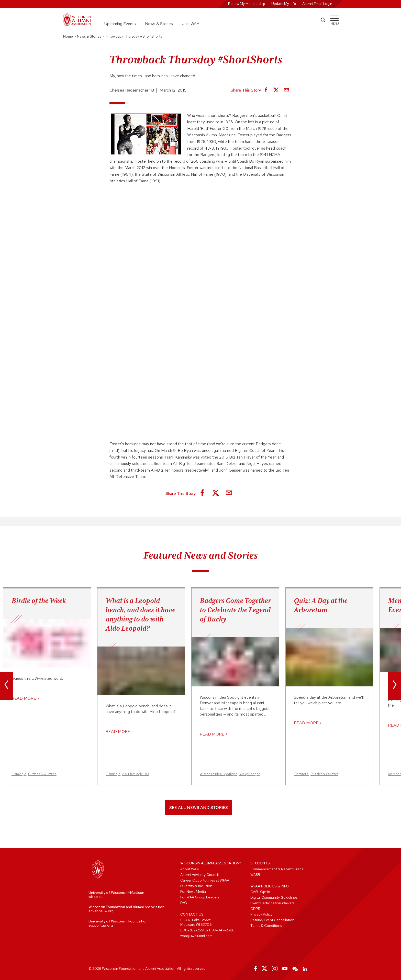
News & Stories (159, 24)
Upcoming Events (120, 24)
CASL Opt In (260, 892)
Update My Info (284, 4)
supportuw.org (101, 925)
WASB (255, 875)
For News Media (193, 892)
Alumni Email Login (317, 4)
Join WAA (191, 24)
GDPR (255, 909)
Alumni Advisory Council (199, 875)
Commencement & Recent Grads (277, 869)
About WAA (190, 869)
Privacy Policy (261, 914)
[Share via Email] (286, 90)
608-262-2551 (192, 930)
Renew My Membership (247, 4)
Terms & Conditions (266, 926)
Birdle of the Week (39, 600)
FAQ (184, 903)
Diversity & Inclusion (196, 886)
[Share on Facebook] (266, 90)
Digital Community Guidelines (274, 897)
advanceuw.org (101, 911)
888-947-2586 (222, 930)
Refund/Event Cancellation (272, 920)
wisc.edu (96, 897)
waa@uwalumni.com (196, 936)
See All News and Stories (199, 808)
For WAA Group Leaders (200, 897)
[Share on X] (276, 90)
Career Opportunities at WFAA (205, 880)
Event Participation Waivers (272, 903)
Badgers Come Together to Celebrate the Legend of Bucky (235, 610)
